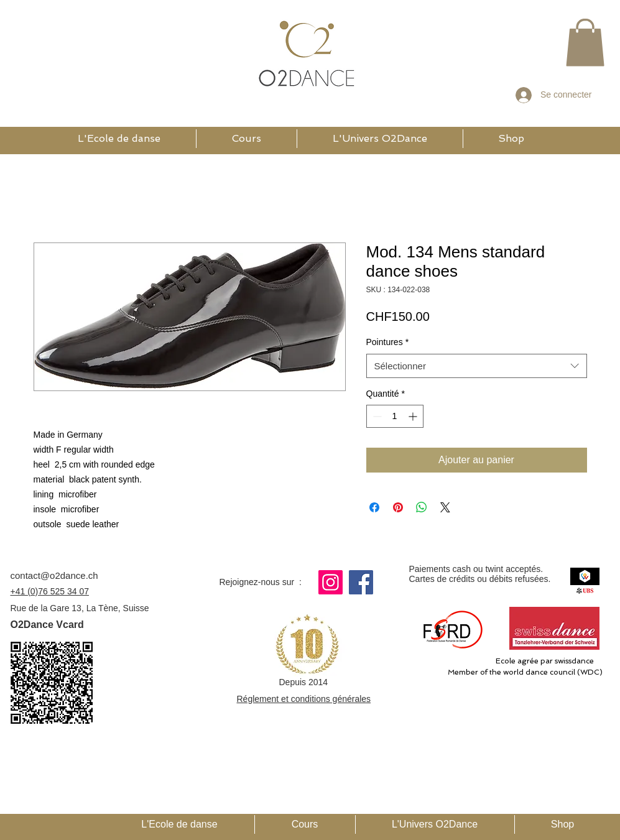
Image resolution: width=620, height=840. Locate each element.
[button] (585, 42)
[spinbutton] (395, 416)
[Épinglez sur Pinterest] (398, 507)
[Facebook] (361, 582)
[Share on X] (445, 507)
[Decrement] (376, 416)
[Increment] (414, 416)
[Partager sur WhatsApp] (422, 507)
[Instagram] (331, 582)
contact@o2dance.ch (54, 575)
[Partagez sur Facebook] (374, 507)
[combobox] (477, 366)
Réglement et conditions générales (304, 699)
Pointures (388, 342)
